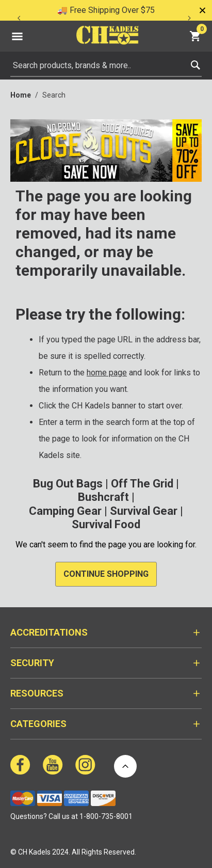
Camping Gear (65, 511)
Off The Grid (142, 484)
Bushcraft (103, 497)
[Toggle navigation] (17, 36)
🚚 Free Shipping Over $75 (106, 10)
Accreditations (49, 632)
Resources (37, 693)
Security (32, 663)
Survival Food (106, 524)
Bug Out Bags (68, 484)
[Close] (202, 10)
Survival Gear (144, 511)
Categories (38, 724)
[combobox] (106, 66)
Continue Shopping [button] (106, 574)
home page (107, 373)
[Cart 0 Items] (197, 36)
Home (21, 95)
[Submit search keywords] (195, 63)
